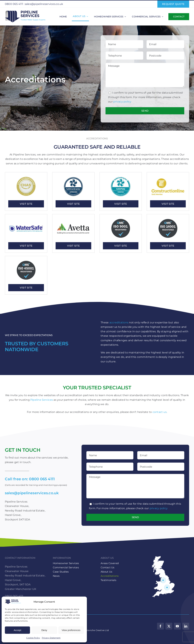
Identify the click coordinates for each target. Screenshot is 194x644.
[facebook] (160, 626)
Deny (44, 630)
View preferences (71, 630)
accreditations (119, 322)
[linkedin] (186, 626)
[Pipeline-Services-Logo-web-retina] (25, 11)
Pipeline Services (42, 400)
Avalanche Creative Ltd (96, 630)
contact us (160, 412)
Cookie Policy (33, 638)
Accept (18, 630)
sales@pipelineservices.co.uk (44, 4)
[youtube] (177, 626)
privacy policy (122, 102)
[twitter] (169, 626)
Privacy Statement (51, 638)
